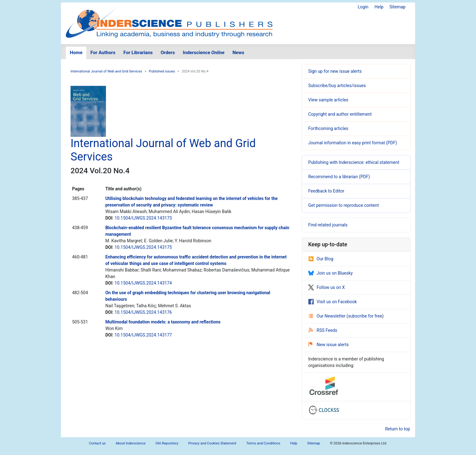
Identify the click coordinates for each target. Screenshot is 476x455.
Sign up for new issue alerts (335, 71)
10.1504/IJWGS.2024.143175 (143, 247)
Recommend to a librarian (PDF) (339, 177)
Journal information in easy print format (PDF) (353, 143)
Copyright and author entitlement (340, 114)
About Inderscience (130, 443)
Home (76, 53)
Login (363, 7)
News (238, 53)
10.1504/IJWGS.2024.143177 (143, 335)
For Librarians (138, 53)
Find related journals (328, 225)
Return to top (398, 429)
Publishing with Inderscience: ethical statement (354, 162)
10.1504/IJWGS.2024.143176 (143, 312)
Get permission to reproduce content (343, 205)
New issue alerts (329, 345)
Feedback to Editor (326, 191)
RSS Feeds (323, 330)
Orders (168, 53)
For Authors (103, 53)
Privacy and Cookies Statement (212, 443)
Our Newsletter (327, 316)
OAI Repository (167, 443)
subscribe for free (365, 316)
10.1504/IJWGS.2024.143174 (143, 283)
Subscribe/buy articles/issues (337, 86)
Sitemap (398, 7)
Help (379, 7)
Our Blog (321, 259)
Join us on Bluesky (330, 273)
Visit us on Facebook (332, 302)
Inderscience (204, 53)
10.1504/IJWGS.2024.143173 (143, 218)
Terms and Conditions (263, 443)
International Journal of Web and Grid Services (106, 71)
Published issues (162, 71)
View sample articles (328, 100)
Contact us (97, 443)
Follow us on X (327, 287)
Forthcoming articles (328, 128)
